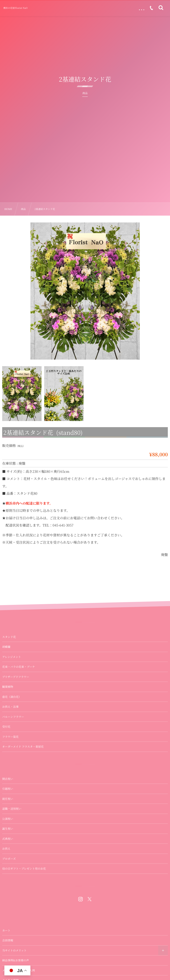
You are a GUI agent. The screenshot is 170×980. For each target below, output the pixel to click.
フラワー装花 (10, 748)
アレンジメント (12, 668)
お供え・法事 (10, 718)
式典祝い (8, 850)
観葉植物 (8, 698)
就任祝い (8, 810)
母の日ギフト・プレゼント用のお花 (24, 880)
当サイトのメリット (14, 962)
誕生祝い (8, 840)
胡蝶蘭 (6, 658)
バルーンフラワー (13, 728)
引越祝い (8, 800)
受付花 (6, 738)
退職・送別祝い (12, 820)
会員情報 (8, 951)
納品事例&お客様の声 (16, 971)
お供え (6, 860)
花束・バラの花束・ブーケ (19, 678)
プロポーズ (9, 870)
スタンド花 (9, 648)
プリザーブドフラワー (16, 688)
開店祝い (8, 790)
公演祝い (8, 830)
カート (6, 942)
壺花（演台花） (12, 708)
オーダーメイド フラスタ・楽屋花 (23, 758)
